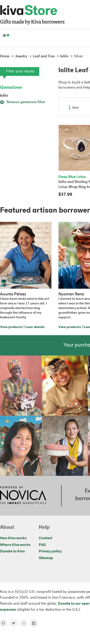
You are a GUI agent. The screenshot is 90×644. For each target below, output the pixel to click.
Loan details (35, 327)
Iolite (4, 96)
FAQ (42, 545)
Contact (45, 538)
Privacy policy (50, 551)
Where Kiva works (15, 545)
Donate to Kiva (12, 551)
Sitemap (46, 558)
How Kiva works (13, 538)
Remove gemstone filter (23, 102)
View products (11, 327)
